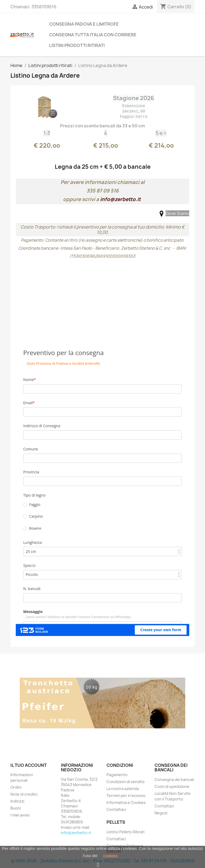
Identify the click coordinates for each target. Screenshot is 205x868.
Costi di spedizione (172, 786)
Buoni (16, 808)
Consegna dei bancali (174, 779)
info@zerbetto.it (120, 199)
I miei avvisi (20, 815)
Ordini (16, 787)
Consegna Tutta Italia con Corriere (93, 35)
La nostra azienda (123, 789)
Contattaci (116, 809)
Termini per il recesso (126, 796)
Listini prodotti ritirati (77, 45)
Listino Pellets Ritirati (125, 832)
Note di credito (24, 794)
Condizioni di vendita (125, 782)
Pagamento (117, 775)
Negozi (161, 813)
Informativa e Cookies (126, 802)
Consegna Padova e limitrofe (84, 24)
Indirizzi (17, 801)
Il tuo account (29, 765)
